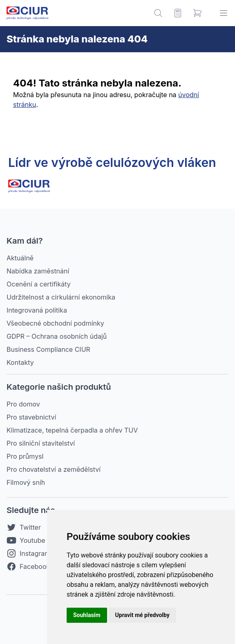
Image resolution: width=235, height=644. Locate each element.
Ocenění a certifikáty (39, 284)
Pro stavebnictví (31, 417)
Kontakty (20, 362)
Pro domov (23, 404)
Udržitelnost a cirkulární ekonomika (61, 297)
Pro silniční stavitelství (41, 443)
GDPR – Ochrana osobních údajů (57, 336)
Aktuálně (20, 258)
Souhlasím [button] (87, 615)
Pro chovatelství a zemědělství (54, 469)
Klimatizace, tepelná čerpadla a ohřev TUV (72, 430)
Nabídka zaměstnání (38, 271)
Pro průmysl (25, 456)
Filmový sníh (26, 482)
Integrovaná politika (37, 310)
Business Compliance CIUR (48, 349)
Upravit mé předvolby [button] (142, 615)
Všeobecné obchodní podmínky (55, 323)
